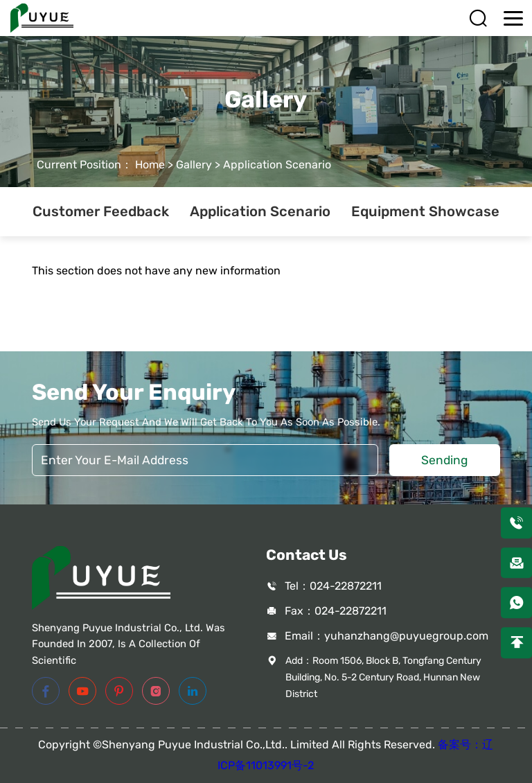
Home (150, 165)
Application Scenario (277, 165)
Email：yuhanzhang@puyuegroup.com (387, 636)
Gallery (194, 165)
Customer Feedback (101, 211)
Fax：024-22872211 (336, 611)
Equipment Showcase (425, 211)
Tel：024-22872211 (333, 586)
